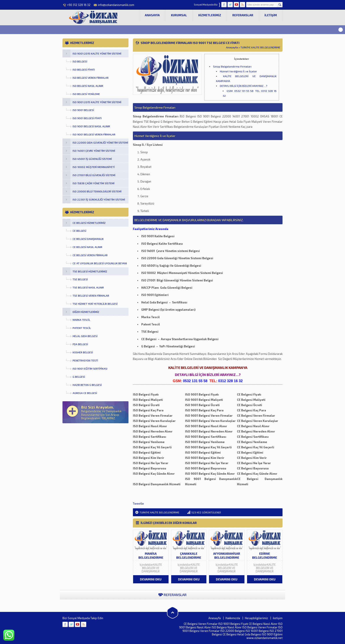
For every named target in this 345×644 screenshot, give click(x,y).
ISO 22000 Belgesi (233, 631)
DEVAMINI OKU (151, 579)
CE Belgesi (230, 634)
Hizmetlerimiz (210, 15)
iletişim (271, 15)
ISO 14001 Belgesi (257, 631)
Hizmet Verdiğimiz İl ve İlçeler (238, 71)
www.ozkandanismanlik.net (264, 638)
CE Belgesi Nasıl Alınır (263, 624)
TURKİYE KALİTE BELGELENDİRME (260, 47)
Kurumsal (179, 15)
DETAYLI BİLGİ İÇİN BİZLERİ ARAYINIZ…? (243, 86)
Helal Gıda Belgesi (249, 634)
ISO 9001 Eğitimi (272, 634)
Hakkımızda (233, 618)
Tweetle (138, 504)
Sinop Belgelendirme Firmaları (232, 66)
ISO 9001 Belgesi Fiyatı (233, 624)
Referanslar (243, 15)
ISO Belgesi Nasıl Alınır (227, 627)
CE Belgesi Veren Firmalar (201, 624)
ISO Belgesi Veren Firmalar (260, 627)
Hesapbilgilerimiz (256, 618)
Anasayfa (152, 15)
